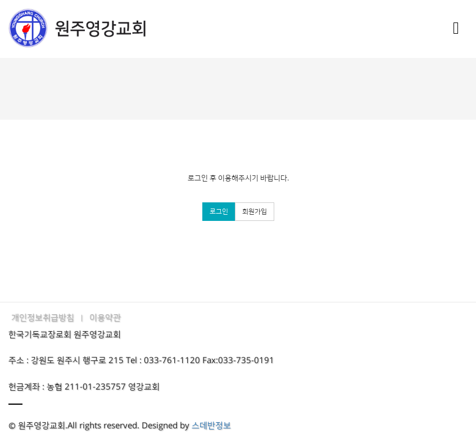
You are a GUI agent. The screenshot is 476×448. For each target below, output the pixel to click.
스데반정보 (211, 426)
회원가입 (255, 212)
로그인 (219, 212)
